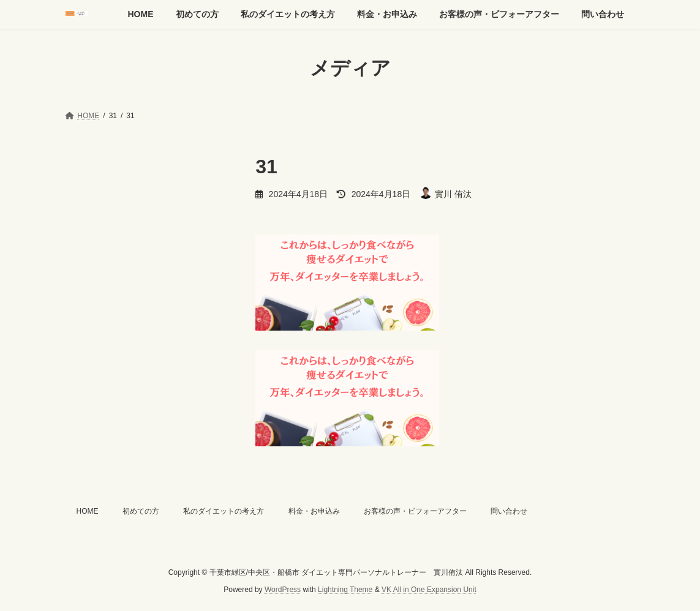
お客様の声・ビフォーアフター (415, 511)
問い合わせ (509, 511)
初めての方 (141, 511)
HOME (88, 511)
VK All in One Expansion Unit (429, 590)
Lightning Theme (345, 590)
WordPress (283, 590)
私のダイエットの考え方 (224, 511)
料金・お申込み (314, 511)
